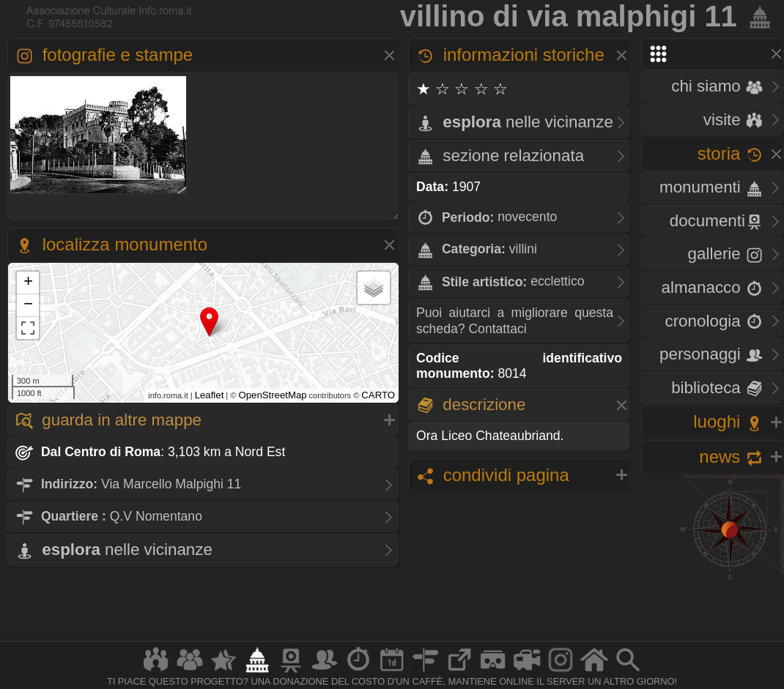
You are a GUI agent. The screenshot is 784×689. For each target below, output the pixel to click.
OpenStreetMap (272, 395)
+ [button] (28, 283)
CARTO (378, 395)
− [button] (28, 305)
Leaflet (210, 395)
